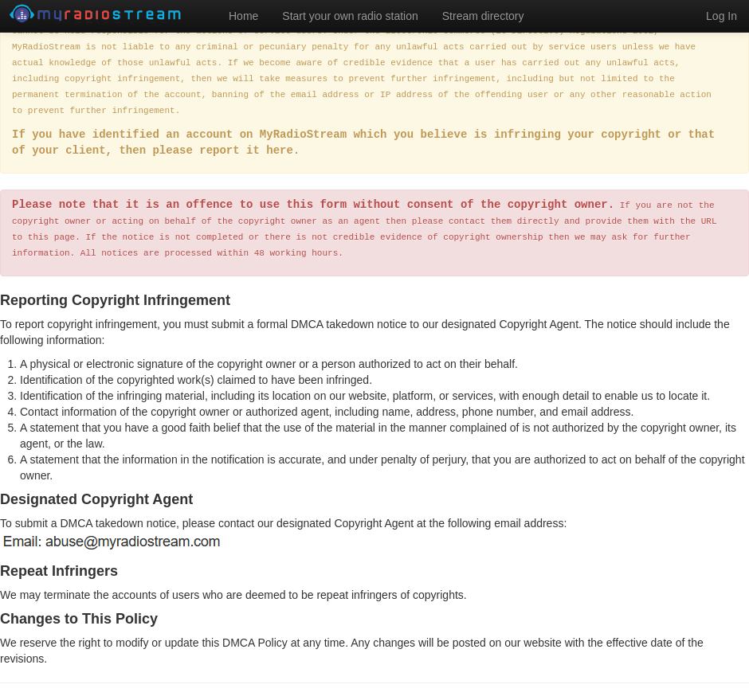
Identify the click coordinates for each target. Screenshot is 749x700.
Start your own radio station (350, 16)
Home (243, 16)
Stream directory (483, 16)
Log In (722, 16)
